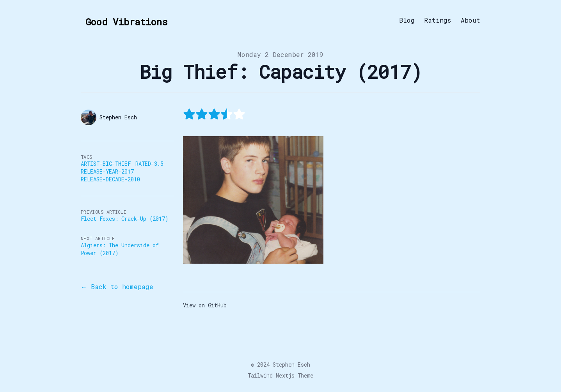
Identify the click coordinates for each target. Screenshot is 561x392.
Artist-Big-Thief (106, 164)
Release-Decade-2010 (110, 179)
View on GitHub (205, 305)
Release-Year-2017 (107, 171)
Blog (407, 20)
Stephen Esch (291, 365)
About (470, 20)
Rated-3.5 (149, 164)
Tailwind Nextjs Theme (280, 375)
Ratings (438, 20)
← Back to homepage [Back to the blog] (117, 286)
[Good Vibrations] (124, 20)
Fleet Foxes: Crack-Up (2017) (124, 219)
